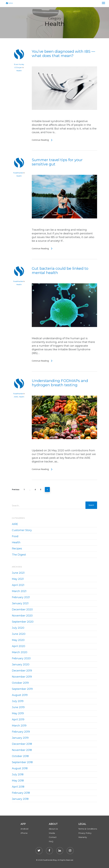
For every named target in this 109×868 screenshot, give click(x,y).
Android (24, 829)
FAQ (51, 841)
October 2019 (20, 683)
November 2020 (22, 616)
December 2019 (22, 671)
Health (19, 71)
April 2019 (18, 719)
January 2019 (20, 738)
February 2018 (21, 793)
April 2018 (18, 787)
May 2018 (18, 781)
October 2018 (20, 756)
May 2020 (18, 640)
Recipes (17, 549)
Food (15, 536)
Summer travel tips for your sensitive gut (57, 162)
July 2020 (18, 628)
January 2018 (20, 799)
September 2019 (22, 689)
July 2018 (18, 774)
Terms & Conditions (88, 829)
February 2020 (21, 658)
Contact (53, 837)
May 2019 (18, 713)
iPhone (24, 833)
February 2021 (21, 597)
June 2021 (18, 573)
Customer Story (22, 530)
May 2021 (18, 579)
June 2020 (19, 634)
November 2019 (22, 677)
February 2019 (21, 732)
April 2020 (19, 646)
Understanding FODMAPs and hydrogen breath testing (60, 383)
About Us (53, 829)
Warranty (83, 837)
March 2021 (19, 591)
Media (52, 833)
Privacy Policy (85, 833)
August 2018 (20, 768)
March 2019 (19, 726)
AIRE (16, 397)
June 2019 (18, 707)
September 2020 (23, 622)
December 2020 (22, 610)
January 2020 (21, 665)
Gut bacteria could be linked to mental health (60, 271)
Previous (16, 489)
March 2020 (20, 652)
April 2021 (18, 585)
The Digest (19, 555)
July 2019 (18, 701)
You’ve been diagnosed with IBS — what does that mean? (63, 54)
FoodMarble (18, 173)
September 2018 (22, 762)
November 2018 (22, 750)
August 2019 (20, 695)
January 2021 (20, 603)
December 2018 (22, 744)
